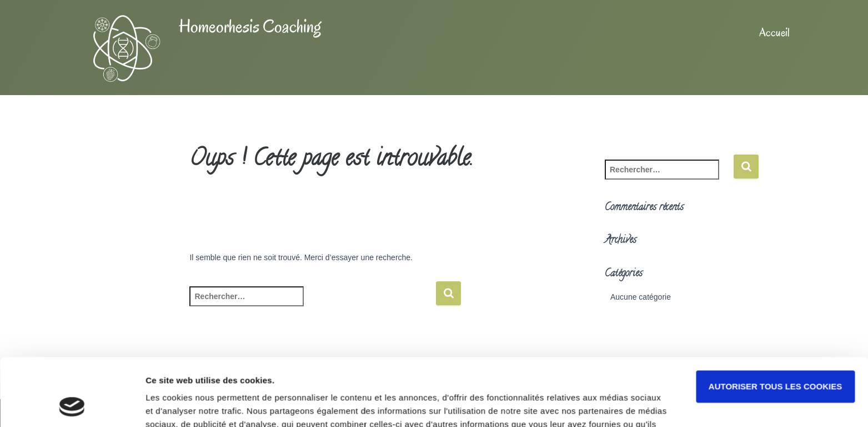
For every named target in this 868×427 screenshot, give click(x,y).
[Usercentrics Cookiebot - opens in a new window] (72, 405)
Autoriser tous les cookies (775, 323)
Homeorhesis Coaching (250, 26)
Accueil (774, 32)
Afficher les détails (183, 405)
